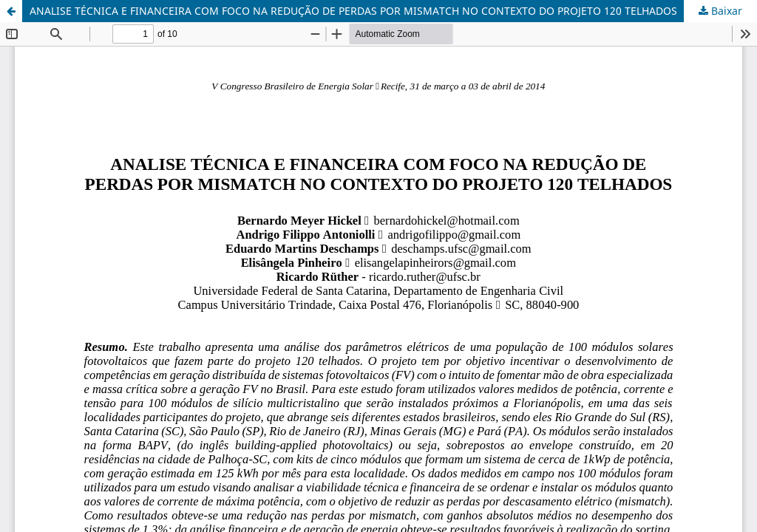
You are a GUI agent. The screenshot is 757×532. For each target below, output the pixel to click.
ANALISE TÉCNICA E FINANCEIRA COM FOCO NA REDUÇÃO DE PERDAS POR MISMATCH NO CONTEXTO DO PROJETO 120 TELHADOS (353, 11)
